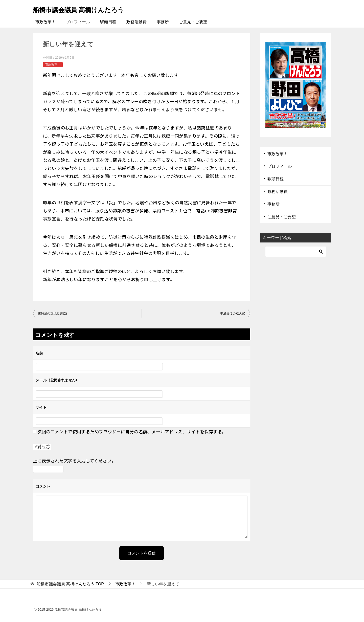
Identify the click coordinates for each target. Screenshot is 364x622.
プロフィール (78, 22)
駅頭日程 (108, 22)
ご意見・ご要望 (193, 22)
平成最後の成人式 (233, 314)
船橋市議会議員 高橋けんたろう (88, 9)
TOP (70, 584)
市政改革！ (45, 22)
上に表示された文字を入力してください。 (74, 461)
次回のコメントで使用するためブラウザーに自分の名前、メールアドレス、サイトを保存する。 (132, 431)
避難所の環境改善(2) (52, 314)
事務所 (163, 22)
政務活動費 (136, 22)
